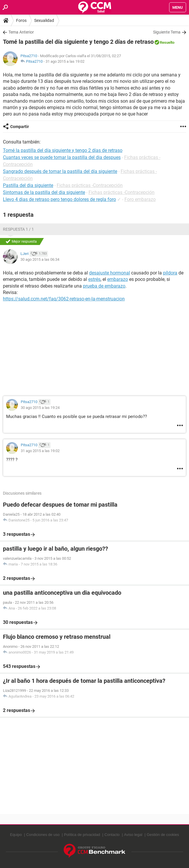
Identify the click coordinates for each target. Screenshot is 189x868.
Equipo (16, 835)
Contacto (112, 835)
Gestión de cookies (163, 835)
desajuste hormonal (110, 273)
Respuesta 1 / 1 (18, 229)
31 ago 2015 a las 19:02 (65, 61)
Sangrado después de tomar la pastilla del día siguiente (60, 171)
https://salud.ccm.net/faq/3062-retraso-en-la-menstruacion (64, 299)
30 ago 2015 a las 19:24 (40, 408)
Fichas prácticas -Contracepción (90, 185)
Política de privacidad (82, 835)
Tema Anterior (21, 32)
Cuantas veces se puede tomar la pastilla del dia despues (62, 157)
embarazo (118, 279)
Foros (21, 20)
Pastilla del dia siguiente (28, 185)
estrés (94, 279)
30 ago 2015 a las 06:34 (40, 259)
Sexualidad (44, 20)
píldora (170, 273)
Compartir (20, 127)
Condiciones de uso (43, 835)
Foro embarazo (140, 199)
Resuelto (167, 42)
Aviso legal (133, 835)
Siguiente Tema (167, 32)
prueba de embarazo (104, 286)
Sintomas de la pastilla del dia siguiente (44, 192)
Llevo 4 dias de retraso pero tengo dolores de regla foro (59, 199)
